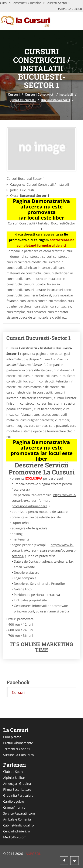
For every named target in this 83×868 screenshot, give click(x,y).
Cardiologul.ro (14, 801)
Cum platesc (12, 737)
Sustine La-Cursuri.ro (18, 755)
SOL (38, 854)
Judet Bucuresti (23, 100)
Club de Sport (13, 772)
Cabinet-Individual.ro (18, 825)
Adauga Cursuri (70, 9)
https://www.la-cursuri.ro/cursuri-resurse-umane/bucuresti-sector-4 (44, 550)
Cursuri (14, 94)
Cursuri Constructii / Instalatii (49, 94)
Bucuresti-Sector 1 (56, 100)
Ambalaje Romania (17, 819)
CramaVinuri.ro (14, 807)
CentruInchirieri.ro (17, 831)
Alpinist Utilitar (14, 777)
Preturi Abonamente (18, 743)
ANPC (30, 854)
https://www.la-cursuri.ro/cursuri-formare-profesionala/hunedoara (44, 500)
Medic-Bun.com (15, 837)
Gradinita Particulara (18, 795)
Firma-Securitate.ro (17, 789)
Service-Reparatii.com (19, 813)
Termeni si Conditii (17, 749)
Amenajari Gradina (17, 783)
